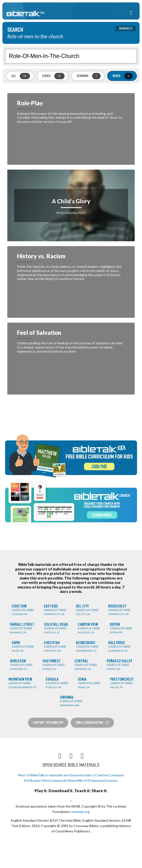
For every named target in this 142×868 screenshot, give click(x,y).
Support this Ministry (48, 723)
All (21, 76)
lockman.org (80, 812)
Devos (123, 76)
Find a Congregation (92, 723)
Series (53, 76)
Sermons (89, 76)
